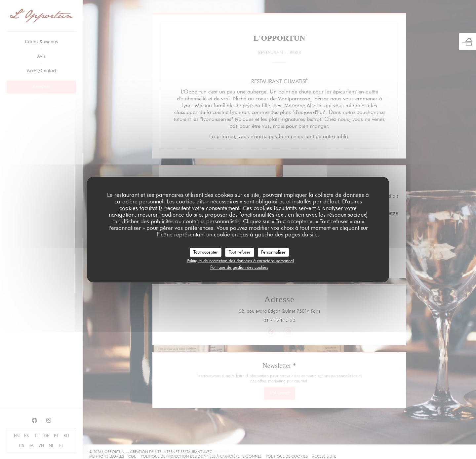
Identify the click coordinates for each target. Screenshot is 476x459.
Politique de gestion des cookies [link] (239, 267)
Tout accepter (206, 252)
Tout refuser (240, 252)
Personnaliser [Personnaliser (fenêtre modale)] (273, 252)
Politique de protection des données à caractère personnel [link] (240, 261)
